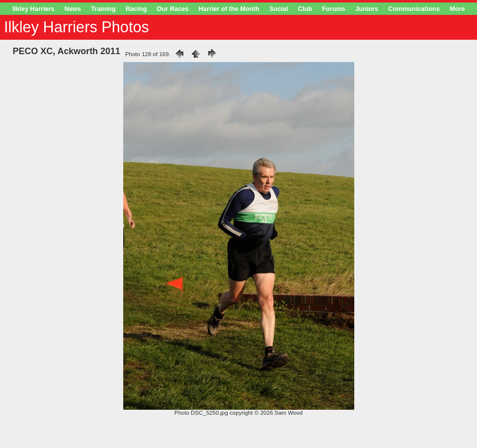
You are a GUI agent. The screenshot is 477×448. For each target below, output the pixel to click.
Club (305, 9)
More (457, 9)
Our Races (173, 9)
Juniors (367, 9)
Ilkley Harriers (34, 9)
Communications (414, 9)
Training (103, 9)
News (73, 9)
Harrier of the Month (229, 9)
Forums (334, 9)
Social (279, 9)
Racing (136, 9)
